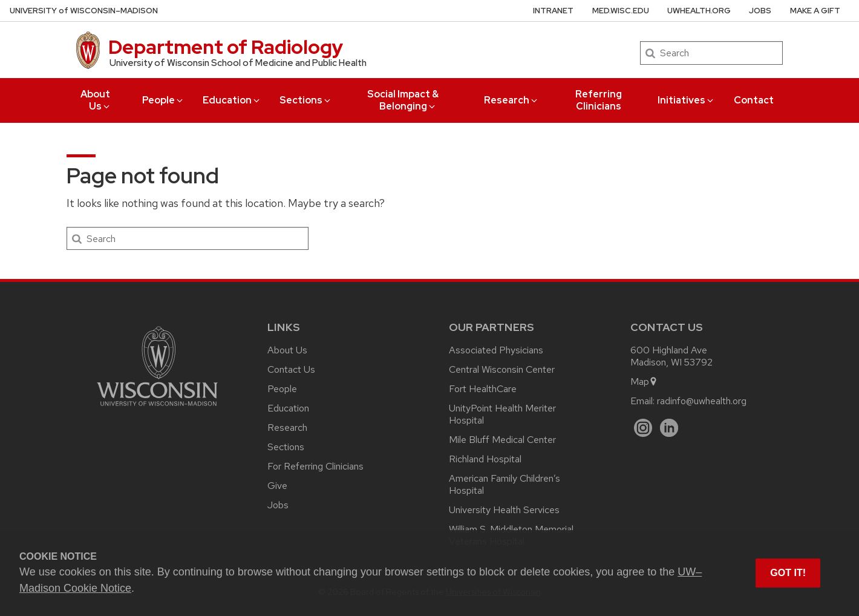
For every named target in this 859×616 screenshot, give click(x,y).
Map (644, 382)
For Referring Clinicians (315, 466)
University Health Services (504, 510)
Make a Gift (815, 11)
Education (232, 100)
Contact (754, 100)
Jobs (760, 11)
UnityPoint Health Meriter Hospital (502, 414)
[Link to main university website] (157, 408)
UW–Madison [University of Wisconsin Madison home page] (84, 11)
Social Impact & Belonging (403, 100)
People (163, 100)
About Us (96, 100)
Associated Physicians (496, 350)
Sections (306, 100)
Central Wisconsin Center (502, 369)
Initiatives (686, 100)
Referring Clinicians (599, 100)
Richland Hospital (485, 459)
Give (277, 486)
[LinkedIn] (669, 428)
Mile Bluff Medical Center (502, 440)
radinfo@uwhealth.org (702, 401)
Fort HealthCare (483, 389)
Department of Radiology (226, 47)
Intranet (553, 11)
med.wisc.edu (621, 11)
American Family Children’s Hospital (505, 484)
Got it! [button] (788, 573)
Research (511, 100)
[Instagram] (643, 428)
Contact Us (291, 369)
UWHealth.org (699, 11)
